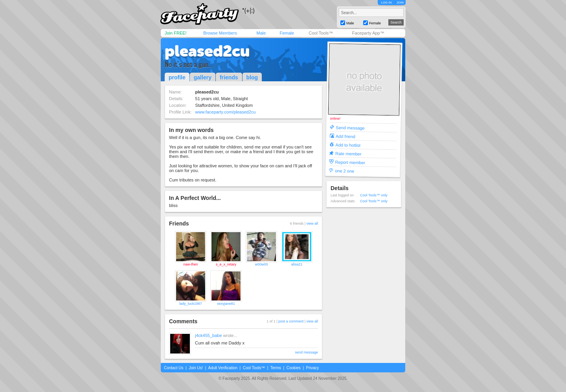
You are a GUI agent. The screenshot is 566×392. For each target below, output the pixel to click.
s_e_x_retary (226, 264)
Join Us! (196, 368)
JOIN (400, 3)
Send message (350, 127)
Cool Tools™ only (374, 195)
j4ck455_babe (209, 335)
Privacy (313, 368)
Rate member (348, 153)
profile (177, 77)
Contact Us (174, 368)
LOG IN (386, 3)
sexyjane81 (226, 304)
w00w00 (261, 264)
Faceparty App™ (368, 33)
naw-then (190, 264)
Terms (276, 368)
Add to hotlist (348, 145)
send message (306, 352)
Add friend (345, 136)
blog (252, 77)
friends (229, 77)
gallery (203, 77)
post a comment (291, 321)
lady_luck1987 (191, 304)
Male (261, 33)
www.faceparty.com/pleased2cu (226, 112)
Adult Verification (223, 368)
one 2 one (345, 171)
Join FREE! (176, 33)
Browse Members (220, 33)
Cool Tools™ (321, 33)
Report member (350, 162)
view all (312, 223)
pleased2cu (207, 51)
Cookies (294, 368)
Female (287, 33)
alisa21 (297, 264)
